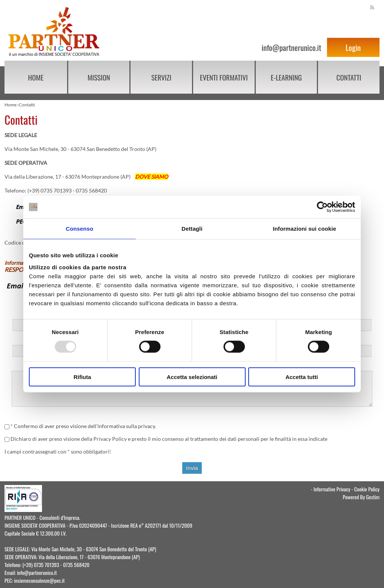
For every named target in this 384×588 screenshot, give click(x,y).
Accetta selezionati (192, 377)
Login (353, 47)
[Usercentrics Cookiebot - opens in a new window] (322, 207)
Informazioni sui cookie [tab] (305, 229)
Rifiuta (82, 377)
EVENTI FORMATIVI (224, 77)
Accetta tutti (302, 377)
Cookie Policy (367, 489)
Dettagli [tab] (192, 229)
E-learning (286, 77)
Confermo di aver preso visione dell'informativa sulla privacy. (85, 426)
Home (36, 77)
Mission (99, 77)
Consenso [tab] (79, 229)
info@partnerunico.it (291, 47)
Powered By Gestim (361, 497)
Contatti (349, 77)
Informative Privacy (332, 489)
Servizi (161, 77)
